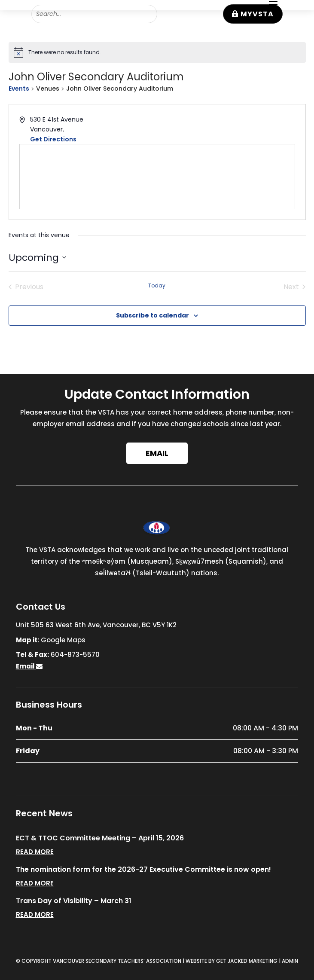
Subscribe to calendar (152, 315)
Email (157, 453)
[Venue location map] (157, 177)
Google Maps (63, 640)
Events (19, 89)
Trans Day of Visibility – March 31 (74, 901)
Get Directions (53, 139)
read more (35, 852)
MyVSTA (257, 14)
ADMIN (290, 961)
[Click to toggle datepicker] (37, 258)
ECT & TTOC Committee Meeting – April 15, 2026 (100, 838)
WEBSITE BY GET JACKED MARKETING (232, 961)
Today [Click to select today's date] (157, 286)
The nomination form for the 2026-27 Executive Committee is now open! (143, 869)
